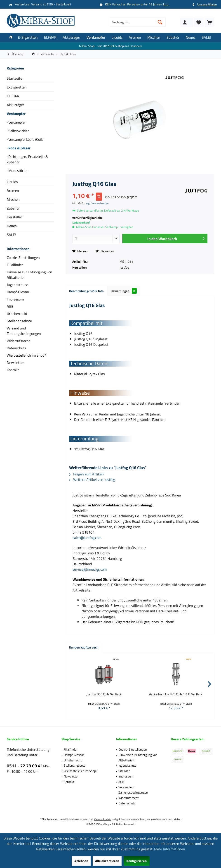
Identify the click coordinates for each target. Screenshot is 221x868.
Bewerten (105, 251)
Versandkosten (102, 819)
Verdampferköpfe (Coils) (26, 139)
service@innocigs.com (90, 569)
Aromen (13, 191)
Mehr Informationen (170, 849)
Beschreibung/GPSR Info (86, 291)
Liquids (12, 182)
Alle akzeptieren (107, 861)
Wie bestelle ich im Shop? (26, 355)
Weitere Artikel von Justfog (92, 479)
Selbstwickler (18, 131)
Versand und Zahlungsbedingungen (24, 331)
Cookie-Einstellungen (23, 258)
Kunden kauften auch (84, 647)
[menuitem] (209, 22)
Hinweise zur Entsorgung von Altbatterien (29, 275)
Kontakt (13, 370)
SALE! (11, 235)
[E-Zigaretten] (28, 37)
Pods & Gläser (19, 148)
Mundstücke (17, 171)
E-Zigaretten (17, 87)
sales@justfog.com (87, 538)
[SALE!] (206, 37)
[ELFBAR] (50, 37)
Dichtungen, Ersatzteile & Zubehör (27, 159)
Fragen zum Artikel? (87, 474)
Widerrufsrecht (18, 341)
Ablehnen (81, 861)
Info (166, 4)
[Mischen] (154, 37)
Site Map (124, 771)
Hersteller (14, 217)
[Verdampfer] (96, 37)
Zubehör (13, 208)
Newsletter (15, 362)
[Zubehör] (173, 37)
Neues (12, 226)
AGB (10, 306)
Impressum (15, 299)
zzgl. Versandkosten (97, 203)
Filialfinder (15, 265)
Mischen (13, 199)
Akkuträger (15, 105)
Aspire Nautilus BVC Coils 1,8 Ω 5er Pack (176, 694)
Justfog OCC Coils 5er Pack (104, 694)
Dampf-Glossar (18, 292)
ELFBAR (13, 96)
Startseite (14, 78)
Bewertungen (124, 291)
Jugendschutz (17, 285)
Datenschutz (16, 348)
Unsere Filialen (207, 4)
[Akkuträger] (72, 37)
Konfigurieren (136, 861)
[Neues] (191, 37)
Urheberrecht (17, 314)
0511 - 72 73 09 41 (25, 766)
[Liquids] (117, 37)
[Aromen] (135, 37)
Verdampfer (16, 114)
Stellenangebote (19, 321)
